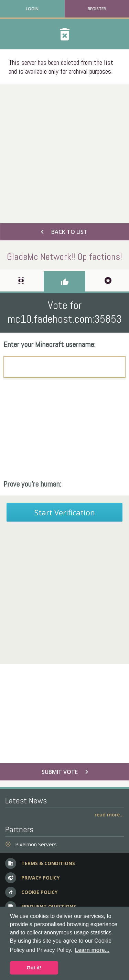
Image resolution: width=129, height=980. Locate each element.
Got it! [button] (34, 968)
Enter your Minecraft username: (50, 344)
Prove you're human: (32, 484)
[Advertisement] (64, 152)
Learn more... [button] (92, 950)
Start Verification (65, 512)
